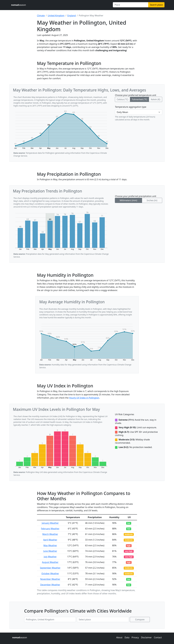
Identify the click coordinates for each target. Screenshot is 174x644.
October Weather (50, 573)
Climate (41, 16)
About (119, 637)
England (72, 16)
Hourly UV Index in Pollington (84, 398)
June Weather (50, 551)
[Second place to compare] (103, 619)
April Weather (50, 540)
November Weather (50, 579)
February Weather (50, 529)
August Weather (50, 562)
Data (127, 637)
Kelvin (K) (155, 99)
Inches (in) (152, 200)
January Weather (50, 523)
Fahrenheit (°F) (139, 99)
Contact (158, 637)
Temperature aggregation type (131, 107)
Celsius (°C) (122, 99)
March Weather (50, 534)
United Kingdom (56, 16)
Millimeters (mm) (128, 200)
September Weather (50, 568)
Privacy (135, 637)
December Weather (50, 585)
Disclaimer (146, 637)
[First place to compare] (50, 619)
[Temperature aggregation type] (139, 112)
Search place (156, 5)
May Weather (50, 545)
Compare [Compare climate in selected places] (140, 619)
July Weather (50, 557)
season (19, 5)
